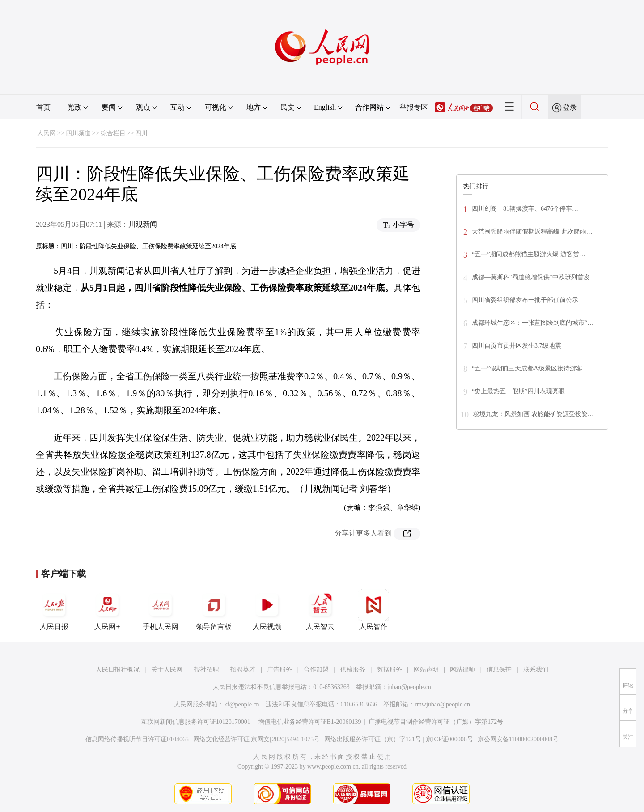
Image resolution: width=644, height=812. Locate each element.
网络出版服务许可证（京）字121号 (373, 739)
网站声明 (426, 670)
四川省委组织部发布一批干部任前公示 (525, 300)
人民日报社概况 (118, 670)
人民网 (47, 133)
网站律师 (462, 670)
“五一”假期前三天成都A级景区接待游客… (530, 368)
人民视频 (267, 610)
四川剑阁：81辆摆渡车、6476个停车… (525, 209)
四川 (141, 133)
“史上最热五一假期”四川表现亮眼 (518, 391)
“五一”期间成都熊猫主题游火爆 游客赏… (529, 254)
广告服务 (280, 670)
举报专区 (414, 107)
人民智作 (373, 610)
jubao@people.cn (409, 687)
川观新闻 (143, 224)
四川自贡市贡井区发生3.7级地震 (517, 346)
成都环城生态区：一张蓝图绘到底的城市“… (533, 323)
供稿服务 (353, 670)
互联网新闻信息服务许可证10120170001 (196, 722)
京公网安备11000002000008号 (518, 739)
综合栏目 (113, 133)
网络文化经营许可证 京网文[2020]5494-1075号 (257, 739)
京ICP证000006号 (449, 739)
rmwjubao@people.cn (442, 704)
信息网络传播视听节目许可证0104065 (137, 739)
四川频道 (78, 133)
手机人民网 (161, 610)
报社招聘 (207, 670)
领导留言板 (214, 610)
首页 (43, 107)
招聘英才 (243, 670)
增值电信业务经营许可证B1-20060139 (310, 722)
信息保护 (499, 670)
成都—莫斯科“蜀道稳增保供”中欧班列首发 (531, 277)
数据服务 (390, 670)
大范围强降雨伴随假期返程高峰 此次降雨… (532, 232)
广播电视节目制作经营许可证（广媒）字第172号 (436, 722)
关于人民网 (167, 670)
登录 (570, 107)
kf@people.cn (242, 704)
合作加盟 (316, 670)
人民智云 (320, 610)
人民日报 (54, 610)
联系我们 (536, 670)
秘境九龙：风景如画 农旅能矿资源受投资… (534, 414)
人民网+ (107, 610)
